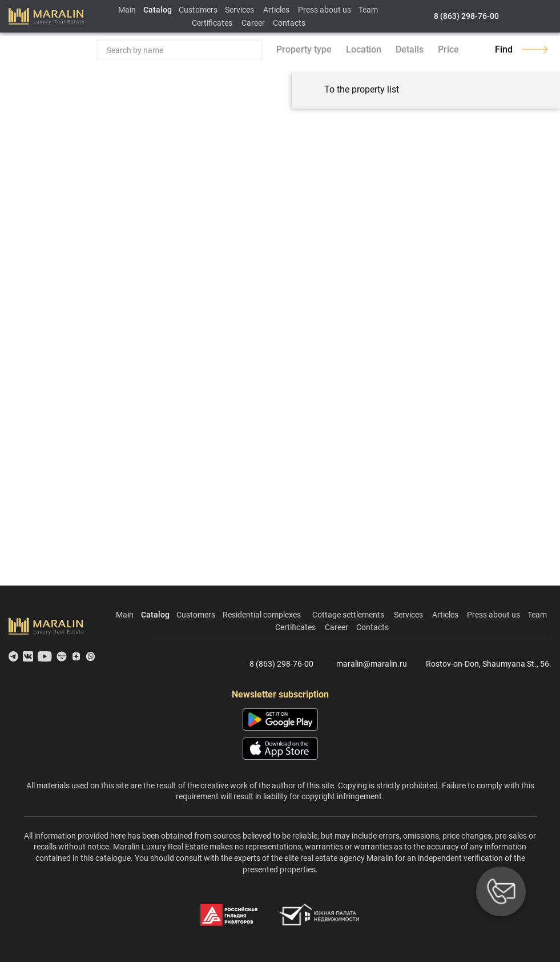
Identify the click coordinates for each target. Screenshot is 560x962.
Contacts (289, 23)
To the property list (351, 90)
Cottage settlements (348, 615)
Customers (198, 10)
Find (521, 49)
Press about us (325, 10)
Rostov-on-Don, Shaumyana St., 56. (484, 664)
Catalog (158, 10)
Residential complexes (262, 615)
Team (368, 10)
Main (127, 10)
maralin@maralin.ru (365, 664)
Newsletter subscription (280, 694)
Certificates (212, 23)
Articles (276, 10)
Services (239, 10)
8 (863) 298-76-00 (466, 16)
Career (253, 23)
